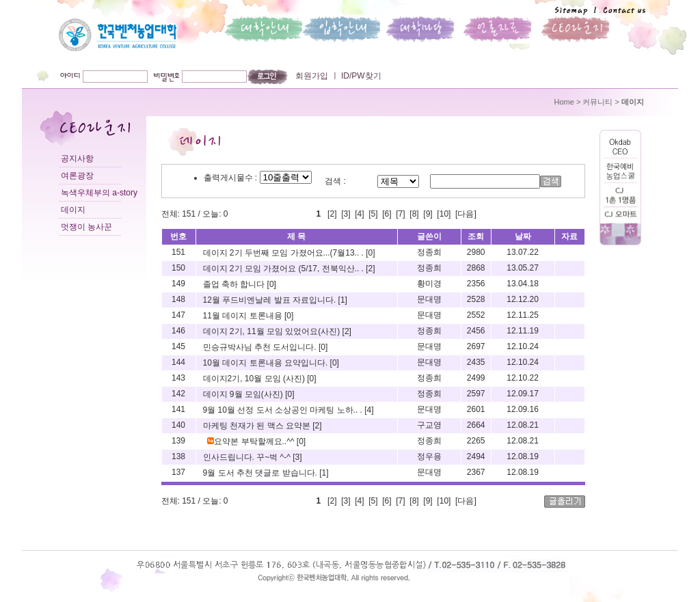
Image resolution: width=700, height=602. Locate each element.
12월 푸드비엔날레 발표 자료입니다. (271, 300)
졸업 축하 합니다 (235, 284)
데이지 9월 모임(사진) (244, 394)
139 (178, 441)
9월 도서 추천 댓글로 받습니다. (261, 473)
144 (178, 362)
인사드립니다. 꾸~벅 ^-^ (248, 457)
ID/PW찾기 (360, 76)
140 (178, 425)
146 (178, 331)
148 (178, 299)
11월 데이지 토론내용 (244, 316)
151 (178, 252)
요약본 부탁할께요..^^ (252, 441)
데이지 (73, 210)
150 (178, 268)
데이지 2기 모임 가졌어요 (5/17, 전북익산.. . (285, 269)
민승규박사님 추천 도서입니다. (261, 347)
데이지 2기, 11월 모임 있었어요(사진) (273, 331)
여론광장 (77, 176)
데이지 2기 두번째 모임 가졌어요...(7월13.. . (285, 253)
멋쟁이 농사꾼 (86, 227)
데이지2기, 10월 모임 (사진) (255, 379)
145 (178, 346)
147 (178, 315)
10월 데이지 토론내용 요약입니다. (267, 363)
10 (444, 214)
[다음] (466, 214)
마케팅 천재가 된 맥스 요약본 (258, 426)
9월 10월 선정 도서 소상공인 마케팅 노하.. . (284, 410)
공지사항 (77, 159)
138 (178, 456)
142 (178, 394)
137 (178, 472)
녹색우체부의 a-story (99, 193)
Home (564, 102)
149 (178, 284)
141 (178, 409)
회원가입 (312, 76)
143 (178, 378)
